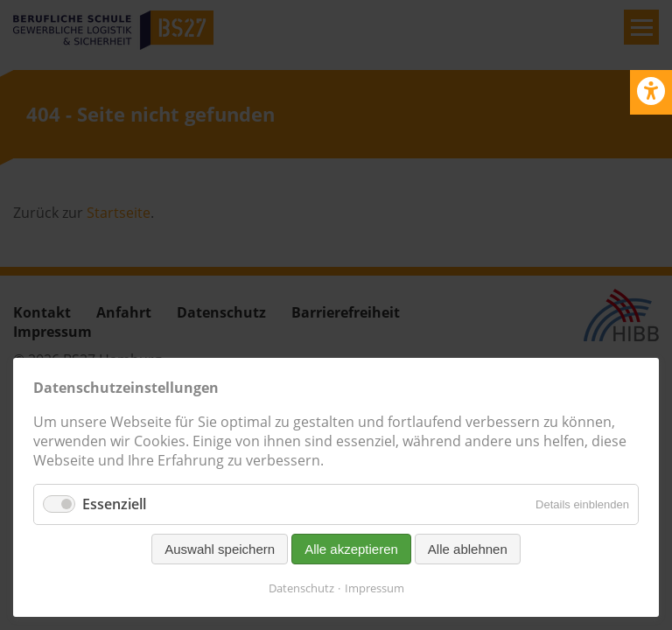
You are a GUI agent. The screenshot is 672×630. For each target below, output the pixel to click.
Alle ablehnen (468, 549)
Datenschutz (301, 588)
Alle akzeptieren (351, 549)
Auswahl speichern (220, 549)
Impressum (374, 588)
